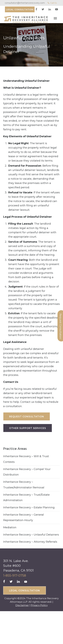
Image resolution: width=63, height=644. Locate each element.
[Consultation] (20, 9)
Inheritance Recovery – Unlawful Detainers (31, 535)
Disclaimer (22, 605)
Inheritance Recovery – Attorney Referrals (30, 542)
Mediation (10, 527)
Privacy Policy (39, 605)
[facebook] (37, 9)
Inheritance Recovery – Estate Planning (29, 507)
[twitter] (43, 9)
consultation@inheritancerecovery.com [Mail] (25, 3)
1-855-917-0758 (15, 576)
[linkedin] (50, 9)
